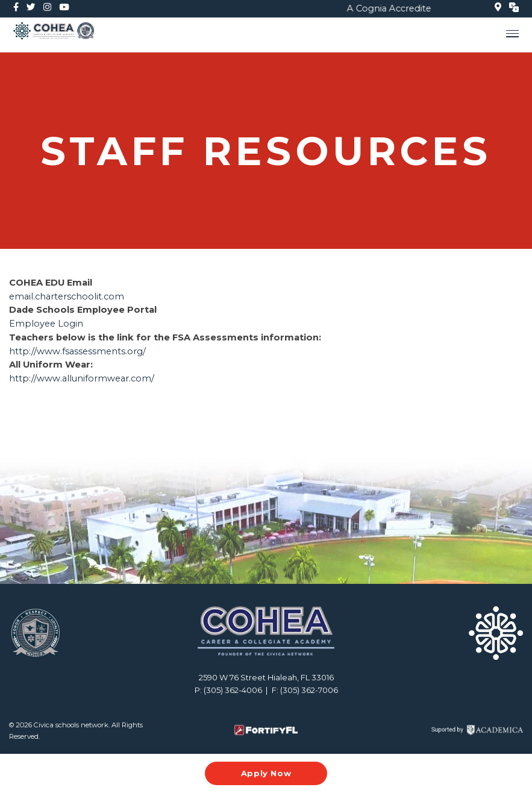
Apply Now (266, 773)
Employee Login (46, 324)
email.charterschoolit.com (68, 296)
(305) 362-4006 (233, 690)
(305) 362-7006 (309, 690)
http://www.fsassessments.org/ (77, 351)
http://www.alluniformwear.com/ (82, 378)
